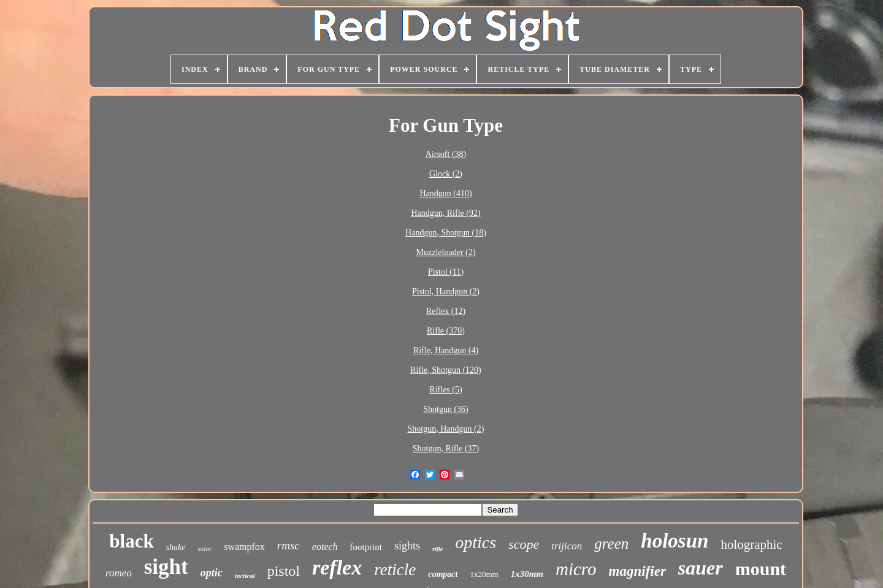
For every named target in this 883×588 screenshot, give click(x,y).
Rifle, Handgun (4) (446, 350)
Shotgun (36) (446, 409)
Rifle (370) (446, 331)
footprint (366, 547)
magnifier (637, 571)
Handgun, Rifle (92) (445, 213)
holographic (751, 544)
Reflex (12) (446, 311)
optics (476, 542)
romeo (119, 573)
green (611, 544)
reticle (395, 570)
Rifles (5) (445, 390)
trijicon (567, 546)
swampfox (244, 547)
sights (407, 546)
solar (205, 549)
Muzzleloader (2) (446, 252)
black (131, 541)
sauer (701, 568)
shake (176, 547)
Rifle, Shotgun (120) (446, 370)
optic (212, 573)
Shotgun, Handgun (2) (446, 429)
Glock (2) (446, 174)
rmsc (289, 545)
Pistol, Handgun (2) (446, 292)
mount (761, 569)
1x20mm (484, 574)
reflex (337, 567)
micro (576, 569)
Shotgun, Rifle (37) (446, 449)
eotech (325, 547)
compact (443, 574)
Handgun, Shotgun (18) (446, 233)
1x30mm (527, 574)
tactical (245, 576)
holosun (675, 541)
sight (166, 567)
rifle (438, 549)
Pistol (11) (446, 272)
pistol (284, 571)
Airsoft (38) (446, 154)
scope (524, 544)
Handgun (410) (445, 193)
